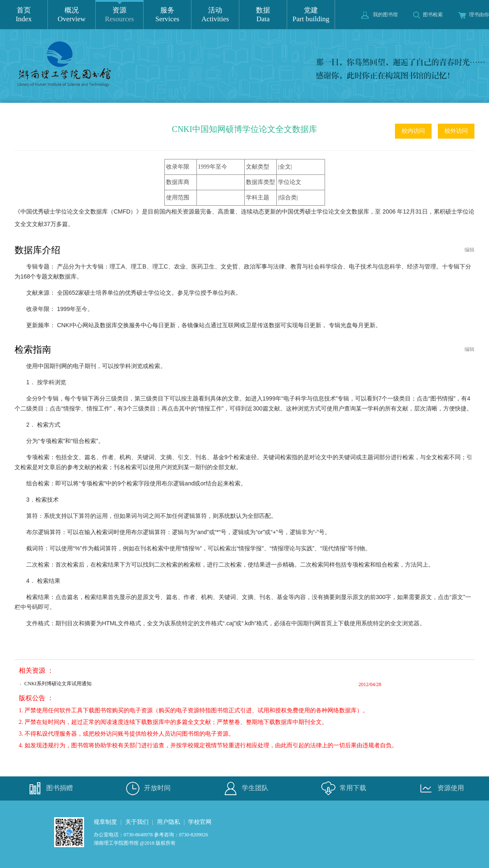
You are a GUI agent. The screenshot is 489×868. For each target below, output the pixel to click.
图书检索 (428, 15)
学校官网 (200, 822)
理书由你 (474, 15)
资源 (119, 15)
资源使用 (440, 788)
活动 (215, 15)
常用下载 (343, 788)
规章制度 (105, 822)
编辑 (469, 250)
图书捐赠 (49, 788)
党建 (311, 15)
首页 (24, 15)
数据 (263, 15)
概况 (72, 15)
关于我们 (137, 822)
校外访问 (456, 131)
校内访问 (413, 131)
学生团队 (245, 788)
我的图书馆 (380, 15)
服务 (167, 15)
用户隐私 (169, 822)
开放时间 (147, 788)
